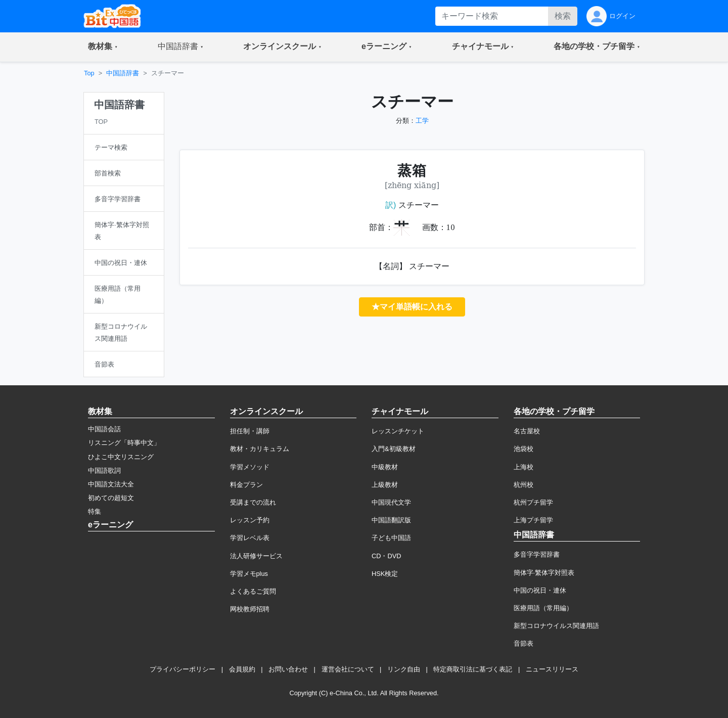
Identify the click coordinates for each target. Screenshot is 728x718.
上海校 (524, 467)
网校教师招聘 (250, 609)
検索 (563, 16)
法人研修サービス (256, 556)
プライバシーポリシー (183, 669)
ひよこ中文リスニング (121, 457)
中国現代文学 (391, 502)
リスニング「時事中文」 (124, 443)
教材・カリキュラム (260, 449)
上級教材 (385, 485)
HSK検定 (385, 574)
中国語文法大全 (111, 484)
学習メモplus (249, 574)
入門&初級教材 (394, 449)
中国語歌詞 (104, 470)
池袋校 (524, 449)
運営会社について (348, 669)
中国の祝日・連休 (540, 590)
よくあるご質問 (253, 591)
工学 (422, 121)
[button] (103, 47)
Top (89, 73)
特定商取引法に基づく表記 (473, 669)
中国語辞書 (123, 73)
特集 (95, 511)
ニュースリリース (552, 669)
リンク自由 (404, 669)
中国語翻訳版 (391, 520)
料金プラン (246, 485)
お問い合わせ (288, 669)
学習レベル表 (250, 538)
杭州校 (524, 485)
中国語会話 (104, 429)
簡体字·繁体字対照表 (544, 573)
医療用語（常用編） (543, 608)
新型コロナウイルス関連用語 (556, 626)
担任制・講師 (250, 431)
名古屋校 (527, 431)
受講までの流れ (253, 502)
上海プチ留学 (533, 520)
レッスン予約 (250, 520)
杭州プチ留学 (533, 502)
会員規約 (242, 669)
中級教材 (385, 467)
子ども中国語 (391, 538)
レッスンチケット (398, 431)
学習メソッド (250, 467)
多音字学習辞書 (537, 554)
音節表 (524, 643)
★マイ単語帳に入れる (412, 307)
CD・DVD (386, 556)
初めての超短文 (111, 498)
